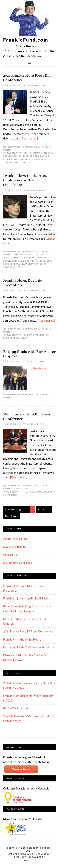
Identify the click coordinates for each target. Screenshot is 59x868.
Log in (30, 851)
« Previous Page (14, 509)
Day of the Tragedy (15, 547)
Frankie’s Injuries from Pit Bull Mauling (27, 598)
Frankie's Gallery (23, 489)
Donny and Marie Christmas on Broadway (29, 647)
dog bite (28, 261)
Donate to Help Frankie (18, 563)
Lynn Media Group (40, 854)
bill (20, 261)
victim (19, 267)
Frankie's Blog (31, 147)
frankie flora (43, 261)
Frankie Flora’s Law (15, 264)
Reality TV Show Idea (16, 708)
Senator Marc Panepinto (18, 162)
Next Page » (12, 516)
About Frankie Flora (15, 539)
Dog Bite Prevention (36, 335)
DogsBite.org (29, 860)
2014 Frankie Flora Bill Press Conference (28, 631)
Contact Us (10, 555)
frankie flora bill (28, 156)
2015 (26, 153)
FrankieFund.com (26, 40)
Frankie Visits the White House (22, 639)
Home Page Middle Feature (28, 255)
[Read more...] (29, 138)
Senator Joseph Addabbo (33, 159)
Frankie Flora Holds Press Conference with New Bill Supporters (25, 180)
